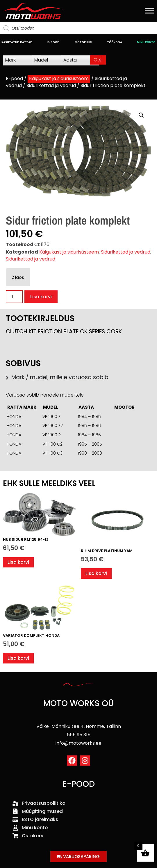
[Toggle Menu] (149, 11)
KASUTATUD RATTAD (17, 42)
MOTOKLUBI (83, 42)
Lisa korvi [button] (18, 562)
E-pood (14, 78)
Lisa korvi (41, 297)
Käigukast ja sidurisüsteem (59, 78)
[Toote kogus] (14, 297)
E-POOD (53, 42)
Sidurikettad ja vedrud (51, 85)
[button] (141, 115)
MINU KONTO (146, 42)
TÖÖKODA (115, 42)
